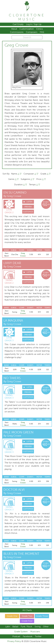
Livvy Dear (12, 263)
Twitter (38, 636)
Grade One (12, 616)
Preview (28, 207)
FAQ (42, 32)
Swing (38, 627)
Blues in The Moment (21, 554)
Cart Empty (18, 24)
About (14, 29)
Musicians (35, 632)
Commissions (17, 32)
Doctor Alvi (14, 490)
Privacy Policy (14, 641)
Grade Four (27, 621)
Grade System (21, 632)
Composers (32, 32)
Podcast (16, 636)
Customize (28, 212)
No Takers (12, 378)
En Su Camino (15, 192)
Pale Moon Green (18, 432)
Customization (27, 29)
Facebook (28, 636)
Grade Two (27, 616)
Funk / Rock (26, 627)
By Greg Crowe (12, 196)
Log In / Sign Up (34, 24)
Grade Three (42, 616)
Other (46, 627)
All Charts (27, 610)
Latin (8, 627)
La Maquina (13, 320)
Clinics (39, 29)
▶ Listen (28, 202)
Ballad (15, 627)
